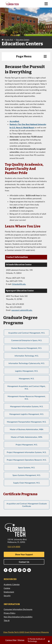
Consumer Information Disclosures (18, 609)
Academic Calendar (12, 584)
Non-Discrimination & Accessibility (18, 617)
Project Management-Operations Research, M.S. (27, 460)
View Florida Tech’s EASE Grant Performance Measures (26, 632)
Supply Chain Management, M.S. (27, 483)
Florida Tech (9, 40)
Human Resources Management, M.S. (27, 348)
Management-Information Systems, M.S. (27, 406)
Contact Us (24, 562)
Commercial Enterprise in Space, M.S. (27, 340)
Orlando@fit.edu (19, 284)
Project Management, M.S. (27, 445)
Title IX (7, 620)
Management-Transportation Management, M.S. (27, 422)
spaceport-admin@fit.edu (22, 310)
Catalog (7, 588)
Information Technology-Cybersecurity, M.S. (27, 363)
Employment (9, 592)
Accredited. (14, 121)
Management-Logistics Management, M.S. (27, 414)
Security (7, 596)
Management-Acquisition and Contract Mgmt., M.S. (27, 387)
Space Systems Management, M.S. (27, 475)
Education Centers (23, 40)
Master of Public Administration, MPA (27, 437)
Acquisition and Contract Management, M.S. (27, 333)
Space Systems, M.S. (27, 467)
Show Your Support (24, 554)
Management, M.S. (27, 378)
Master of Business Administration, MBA (27, 429)
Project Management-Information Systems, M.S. (27, 452)
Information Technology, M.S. (27, 356)
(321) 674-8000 (14, 547)
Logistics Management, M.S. (27, 371)
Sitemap (21, 640)
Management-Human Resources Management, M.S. (27, 398)
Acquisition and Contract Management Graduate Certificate (27, 505)
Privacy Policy (10, 613)
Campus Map (11, 640)
